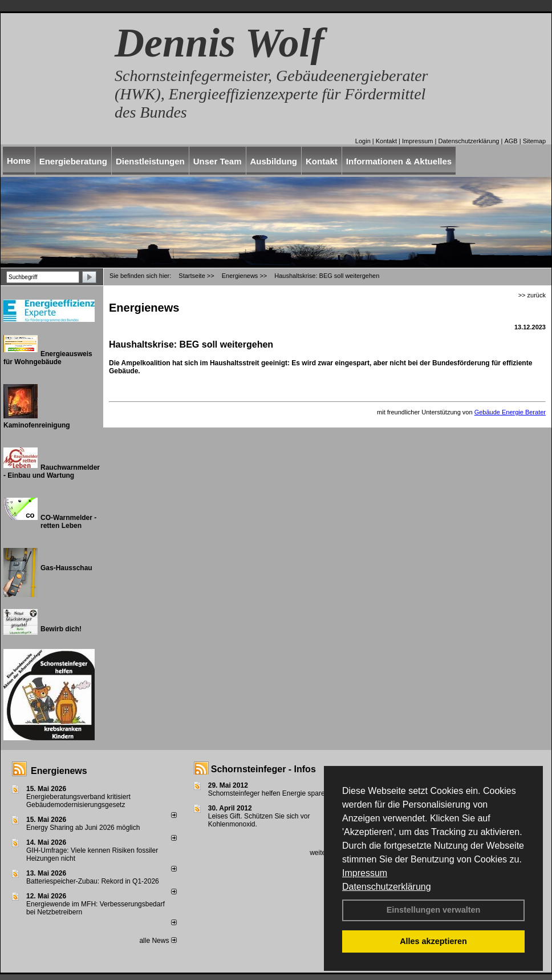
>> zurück (532, 295)
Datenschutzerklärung (387, 887)
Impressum (365, 873)
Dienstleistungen (150, 161)
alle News (158, 941)
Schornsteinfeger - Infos (263, 769)
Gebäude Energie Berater (510, 412)
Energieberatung (73, 161)
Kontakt (386, 141)
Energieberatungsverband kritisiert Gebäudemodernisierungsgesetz (78, 801)
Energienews (59, 771)
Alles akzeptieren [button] (433, 941)
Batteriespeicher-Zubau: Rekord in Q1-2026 (93, 881)
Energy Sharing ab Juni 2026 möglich (83, 828)
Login (363, 141)
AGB (511, 141)
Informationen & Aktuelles (399, 161)
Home (19, 161)
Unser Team (218, 161)
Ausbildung (274, 161)
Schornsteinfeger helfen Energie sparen (268, 793)
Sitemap (534, 141)
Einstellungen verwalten (434, 910)
